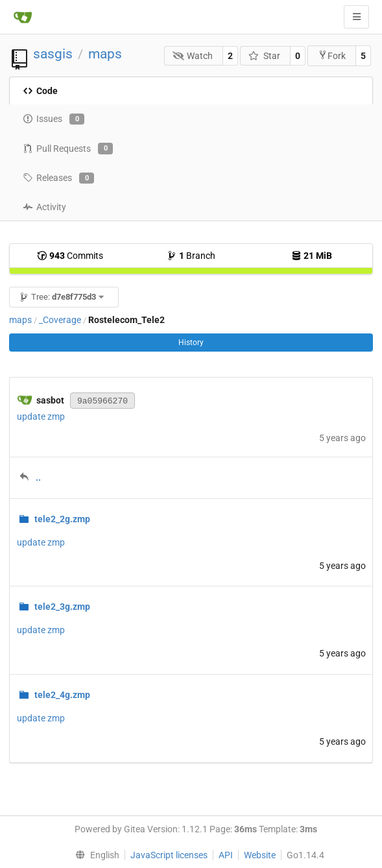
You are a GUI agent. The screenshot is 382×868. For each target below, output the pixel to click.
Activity (44, 207)
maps (105, 54)
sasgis (53, 54)
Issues (54, 119)
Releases (58, 178)
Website (260, 855)
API (226, 855)
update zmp (41, 416)
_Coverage (60, 320)
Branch (191, 256)
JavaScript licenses (169, 855)
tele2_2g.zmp (62, 519)
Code (40, 91)
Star (264, 56)
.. (38, 477)
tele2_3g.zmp (62, 607)
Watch (193, 56)
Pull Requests (68, 149)
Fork (332, 55)
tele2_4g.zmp (62, 695)
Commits (70, 256)
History (191, 343)
